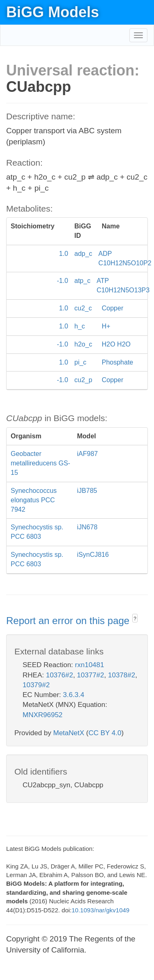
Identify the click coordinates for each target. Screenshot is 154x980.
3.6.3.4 (74, 695)
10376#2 (60, 675)
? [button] (135, 619)
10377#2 (90, 675)
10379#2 (36, 685)
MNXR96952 (43, 715)
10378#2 (122, 675)
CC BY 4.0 (105, 733)
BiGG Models (53, 12)
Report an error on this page (69, 621)
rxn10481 (90, 665)
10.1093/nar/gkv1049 (100, 910)
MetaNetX (69, 733)
